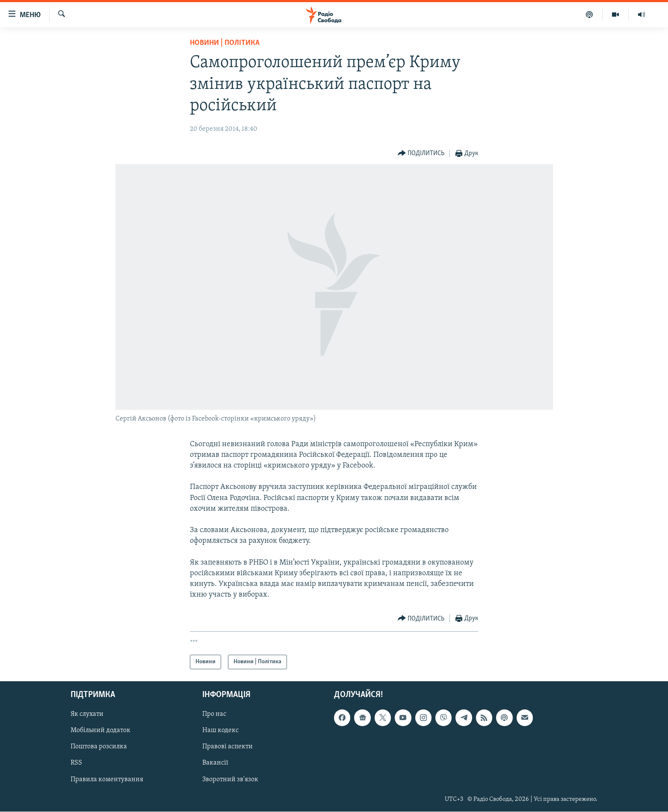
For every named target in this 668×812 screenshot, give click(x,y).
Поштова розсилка (99, 747)
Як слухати (87, 715)
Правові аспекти (228, 747)
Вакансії (215, 763)
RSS (76, 763)
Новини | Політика (225, 43)
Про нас (214, 715)
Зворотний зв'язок (230, 780)
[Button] (421, 154)
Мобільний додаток (100, 731)
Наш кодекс (220, 731)
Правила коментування (107, 780)
